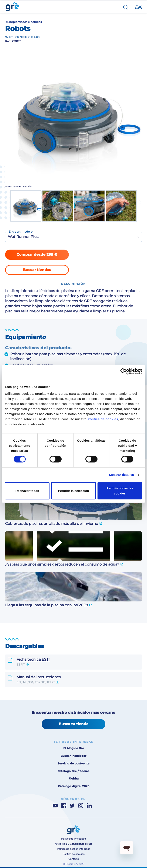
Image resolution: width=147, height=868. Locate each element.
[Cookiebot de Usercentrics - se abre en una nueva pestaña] (124, 371)
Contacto (74, 859)
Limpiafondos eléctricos (24, 22)
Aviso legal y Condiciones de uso (74, 844)
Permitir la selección (73, 491)
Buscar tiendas (37, 270)
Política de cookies (103, 419)
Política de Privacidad (73, 839)
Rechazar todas (27, 491)
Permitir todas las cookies (120, 491)
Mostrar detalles (122, 475)
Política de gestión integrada (73, 849)
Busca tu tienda (73, 724)
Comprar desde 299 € (37, 254)
